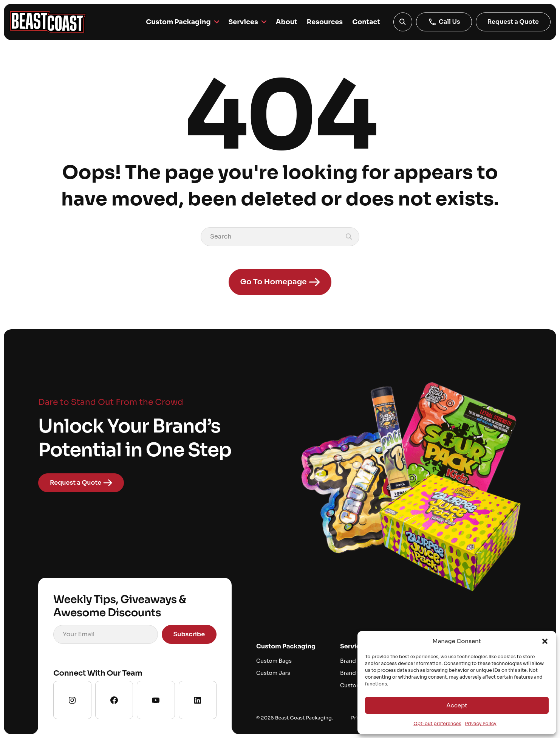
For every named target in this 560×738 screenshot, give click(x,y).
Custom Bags (274, 661)
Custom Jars (273, 673)
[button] (545, 641)
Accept (457, 705)
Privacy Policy (481, 723)
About (285, 22)
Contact (366, 22)
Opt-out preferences (437, 723)
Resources (323, 22)
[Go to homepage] (48, 22)
